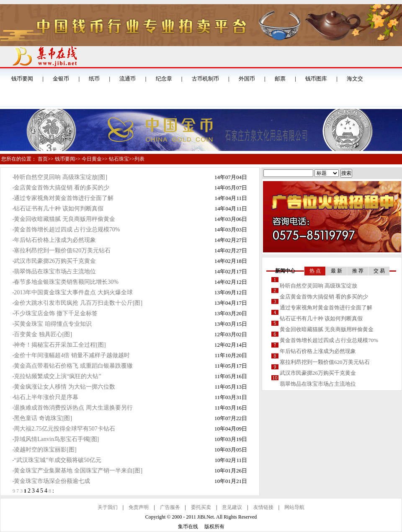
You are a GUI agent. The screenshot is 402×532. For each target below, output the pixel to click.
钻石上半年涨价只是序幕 (46, 397)
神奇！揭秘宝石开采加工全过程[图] (60, 345)
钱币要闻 (65, 159)
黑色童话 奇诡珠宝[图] (43, 418)
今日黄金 (92, 159)
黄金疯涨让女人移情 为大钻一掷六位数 (64, 387)
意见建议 (232, 507)
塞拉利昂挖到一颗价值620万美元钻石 (62, 250)
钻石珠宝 (119, 159)
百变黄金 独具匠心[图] (43, 334)
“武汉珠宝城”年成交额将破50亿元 (57, 460)
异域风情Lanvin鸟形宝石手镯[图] (56, 439)
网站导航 (294, 507)
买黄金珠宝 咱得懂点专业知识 (53, 324)
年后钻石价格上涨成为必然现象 (55, 240)
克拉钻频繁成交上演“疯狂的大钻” (57, 376)
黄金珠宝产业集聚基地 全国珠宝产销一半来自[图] (78, 471)
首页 (43, 159)
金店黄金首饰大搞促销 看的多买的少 (62, 188)
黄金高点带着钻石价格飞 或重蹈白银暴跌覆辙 (73, 366)
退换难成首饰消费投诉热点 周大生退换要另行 (73, 408)
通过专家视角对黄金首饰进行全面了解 (64, 198)
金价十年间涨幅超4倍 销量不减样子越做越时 (72, 355)
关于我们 (108, 507)
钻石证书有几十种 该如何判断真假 (59, 209)
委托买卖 (201, 507)
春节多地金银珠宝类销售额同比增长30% (66, 282)
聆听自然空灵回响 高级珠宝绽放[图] (61, 177)
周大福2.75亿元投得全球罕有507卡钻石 (64, 429)
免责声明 (139, 507)
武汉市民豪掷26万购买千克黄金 (55, 261)
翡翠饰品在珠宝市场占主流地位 (55, 271)
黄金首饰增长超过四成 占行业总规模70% (67, 230)
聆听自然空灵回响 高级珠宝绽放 (318, 286)
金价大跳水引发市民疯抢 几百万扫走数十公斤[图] (78, 303)
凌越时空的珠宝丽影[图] (45, 450)
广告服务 (170, 507)
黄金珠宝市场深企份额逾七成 (52, 481)
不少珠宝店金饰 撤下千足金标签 (56, 313)
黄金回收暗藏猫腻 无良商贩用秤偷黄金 (64, 219)
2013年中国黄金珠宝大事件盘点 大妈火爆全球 (73, 292)
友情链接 (263, 507)
